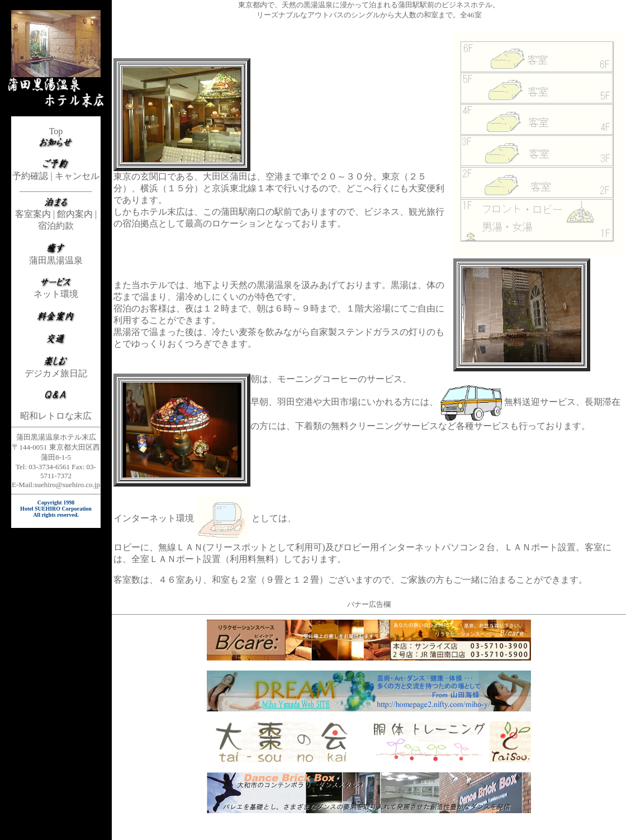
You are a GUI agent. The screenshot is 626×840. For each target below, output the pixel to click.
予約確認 (30, 176)
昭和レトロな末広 (56, 416)
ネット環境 (56, 294)
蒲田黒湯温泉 (56, 260)
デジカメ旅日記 (56, 373)
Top (56, 131)
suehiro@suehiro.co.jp (67, 485)
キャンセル (77, 176)
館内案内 (75, 214)
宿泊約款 (56, 226)
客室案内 (33, 214)
